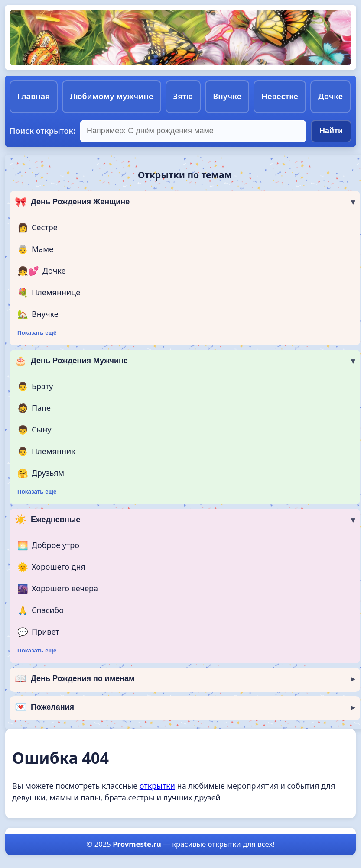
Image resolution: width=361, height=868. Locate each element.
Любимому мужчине (111, 96)
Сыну (34, 430)
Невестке (280, 96)
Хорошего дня (51, 567)
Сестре (37, 228)
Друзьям (41, 473)
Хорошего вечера (58, 589)
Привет (38, 632)
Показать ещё (37, 333)
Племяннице (49, 293)
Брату (35, 387)
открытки (157, 786)
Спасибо (41, 610)
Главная (34, 96)
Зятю (183, 96)
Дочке (330, 96)
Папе (34, 408)
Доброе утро (48, 545)
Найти (331, 131)
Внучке (227, 96)
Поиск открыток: (42, 131)
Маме (35, 249)
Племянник (46, 452)
